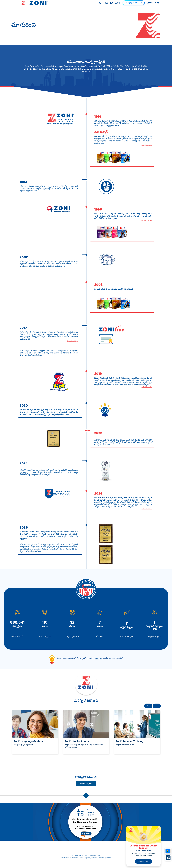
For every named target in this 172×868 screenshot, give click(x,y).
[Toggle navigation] (15, 3)
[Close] (158, 829)
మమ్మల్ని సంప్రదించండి (134, 3)
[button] (148, 707)
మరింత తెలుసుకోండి (146, 145)
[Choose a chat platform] (168, 858)
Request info (144, 861)
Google (98, 659)
